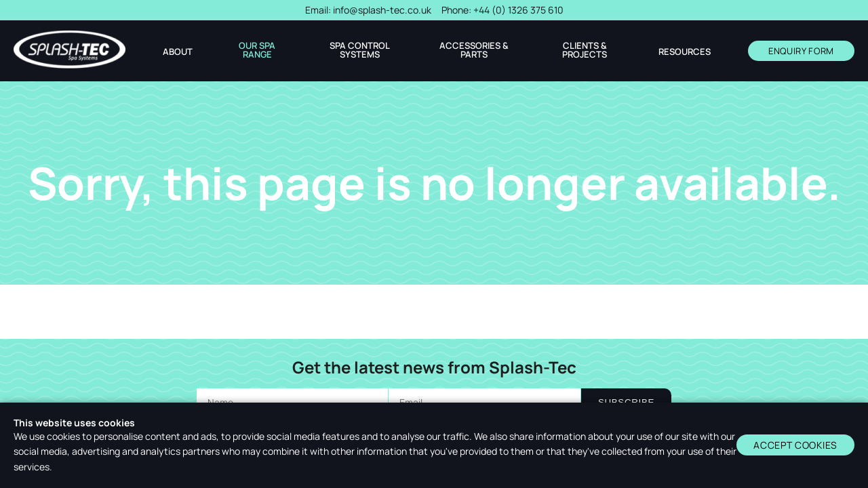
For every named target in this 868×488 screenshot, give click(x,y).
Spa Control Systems (360, 50)
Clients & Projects (585, 50)
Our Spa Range (257, 50)
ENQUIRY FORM (801, 51)
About (178, 52)
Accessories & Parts (474, 50)
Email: (368, 10)
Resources (685, 52)
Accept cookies (795, 445)
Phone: (502, 10)
